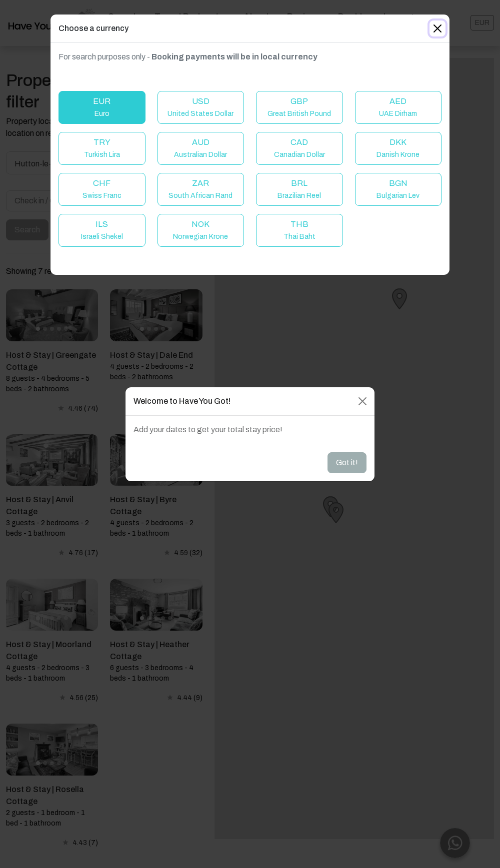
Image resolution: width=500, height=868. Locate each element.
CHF (102, 189)
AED (398, 107)
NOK (200, 230)
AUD (200, 148)
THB (299, 230)
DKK (398, 148)
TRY (102, 148)
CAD (299, 148)
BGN (398, 189)
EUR (102, 107)
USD (200, 107)
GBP (299, 107)
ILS (102, 230)
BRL (299, 189)
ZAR (200, 189)
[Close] (437, 28)
